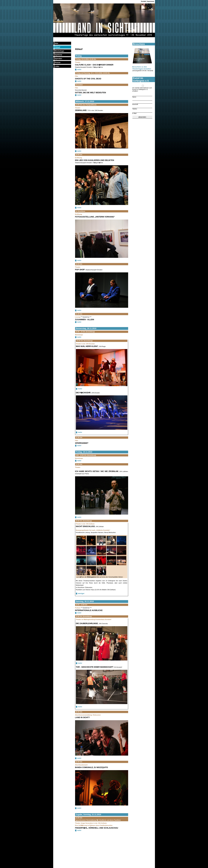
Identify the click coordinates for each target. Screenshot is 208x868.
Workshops (59, 51)
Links (57, 66)
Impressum (151, 1)
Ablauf (57, 47)
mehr (79, 69)
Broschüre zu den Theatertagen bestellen (142, 68)
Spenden (58, 59)
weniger (81, 593)
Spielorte (59, 55)
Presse (58, 62)
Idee (57, 43)
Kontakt (143, 1)
